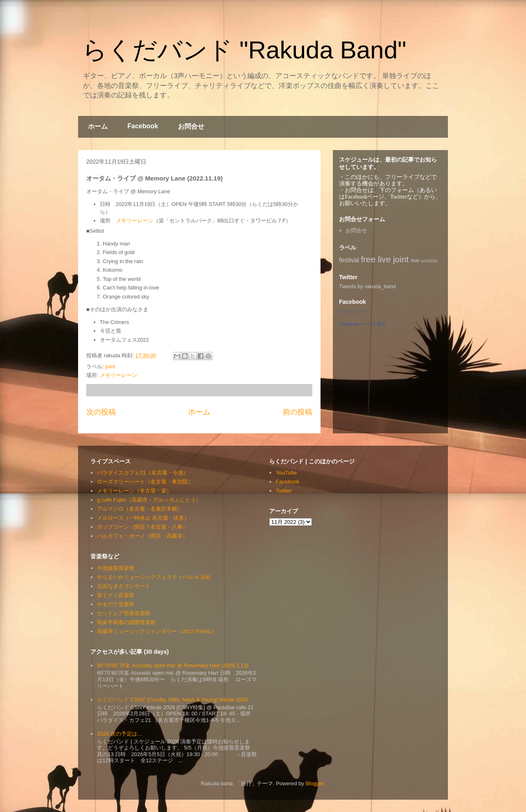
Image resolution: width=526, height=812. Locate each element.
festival (349, 260)
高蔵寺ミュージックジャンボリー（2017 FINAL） (157, 631)
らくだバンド (353, 311)
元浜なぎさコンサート (124, 586)
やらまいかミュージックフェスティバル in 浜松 (154, 577)
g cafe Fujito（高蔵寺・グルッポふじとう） (149, 500)
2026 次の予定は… (120, 734)
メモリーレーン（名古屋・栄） (134, 491)
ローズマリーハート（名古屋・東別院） (145, 482)
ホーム (98, 126)
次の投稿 (101, 412)
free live (376, 259)
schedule (429, 261)
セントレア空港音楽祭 (124, 613)
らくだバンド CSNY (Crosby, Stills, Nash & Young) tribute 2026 (172, 700)
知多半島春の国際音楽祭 (126, 622)
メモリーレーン (135, 221)
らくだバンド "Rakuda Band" (244, 50)
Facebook (143, 126)
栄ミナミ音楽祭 (116, 595)
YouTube (286, 473)
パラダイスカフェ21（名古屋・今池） (143, 473)
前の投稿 (298, 412)
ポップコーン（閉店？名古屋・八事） (142, 527)
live (415, 260)
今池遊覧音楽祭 (116, 568)
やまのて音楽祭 (116, 604)
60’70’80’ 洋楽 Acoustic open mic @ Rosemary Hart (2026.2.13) (173, 665)
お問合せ (191, 126)
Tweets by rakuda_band (367, 286)
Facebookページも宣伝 (362, 324)
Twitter (284, 491)
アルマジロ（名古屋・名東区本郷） (140, 509)
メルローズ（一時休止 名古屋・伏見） (143, 518)
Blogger (315, 783)
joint (110, 367)
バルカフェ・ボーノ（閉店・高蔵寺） (142, 536)
